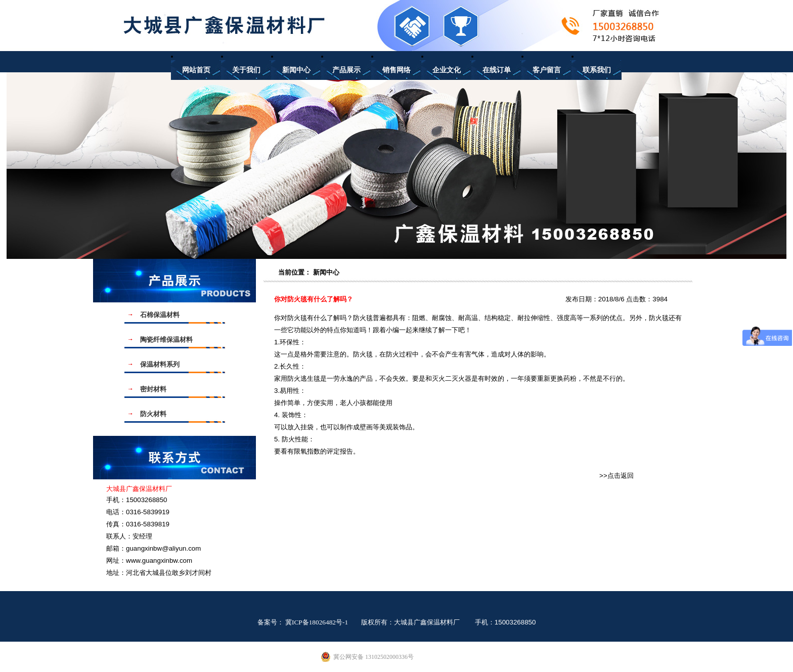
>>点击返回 (616, 476)
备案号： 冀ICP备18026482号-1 (303, 622)
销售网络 (396, 70)
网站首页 (196, 70)
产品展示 (346, 70)
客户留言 (547, 70)
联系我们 (597, 70)
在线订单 (497, 70)
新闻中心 (296, 70)
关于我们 (246, 70)
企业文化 (447, 70)
